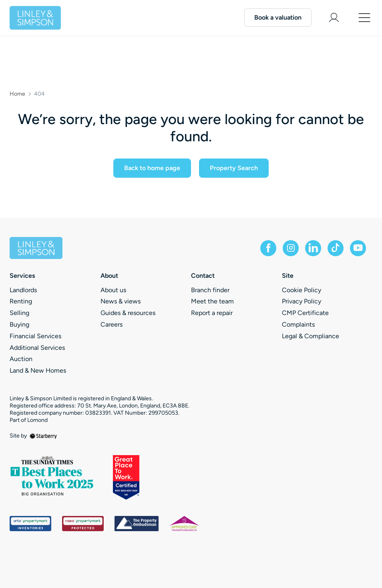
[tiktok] (336, 248)
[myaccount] (334, 18)
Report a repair (212, 313)
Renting (21, 301)
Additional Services (37, 348)
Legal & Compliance (311, 336)
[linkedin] (313, 248)
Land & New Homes (38, 370)
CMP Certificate (305, 313)
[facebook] (268, 248)
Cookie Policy (302, 290)
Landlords (23, 290)
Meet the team (212, 301)
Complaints (298, 324)
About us (113, 290)
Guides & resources (128, 313)
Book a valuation (278, 17)
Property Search (234, 168)
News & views (121, 301)
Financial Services (35, 336)
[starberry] (43, 436)
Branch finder (210, 290)
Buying (19, 324)
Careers (112, 324)
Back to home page (152, 168)
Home (17, 94)
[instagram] (291, 248)
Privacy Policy (302, 301)
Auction (21, 359)
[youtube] (358, 248)
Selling (19, 313)
